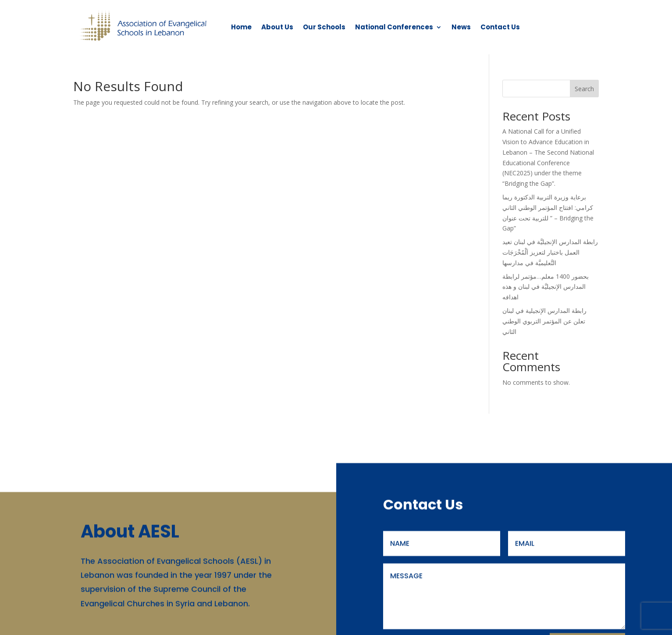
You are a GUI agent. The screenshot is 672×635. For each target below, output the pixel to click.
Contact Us (500, 27)
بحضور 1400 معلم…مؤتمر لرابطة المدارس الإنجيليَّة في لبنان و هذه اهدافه (546, 287)
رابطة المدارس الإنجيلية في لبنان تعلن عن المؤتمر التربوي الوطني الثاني (544, 321)
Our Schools (324, 27)
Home (241, 27)
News (461, 27)
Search (584, 89)
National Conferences (394, 27)
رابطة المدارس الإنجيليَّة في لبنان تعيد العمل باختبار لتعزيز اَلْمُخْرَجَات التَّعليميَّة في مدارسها (550, 252)
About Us (277, 27)
